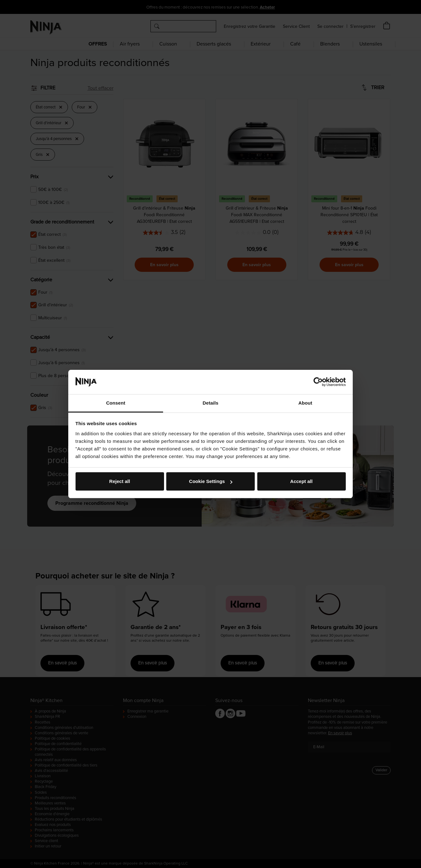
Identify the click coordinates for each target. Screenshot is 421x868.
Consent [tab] (116, 403)
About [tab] (305, 403)
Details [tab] (210, 403)
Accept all (301, 481)
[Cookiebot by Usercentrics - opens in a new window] (318, 382)
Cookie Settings (211, 481)
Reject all (120, 481)
